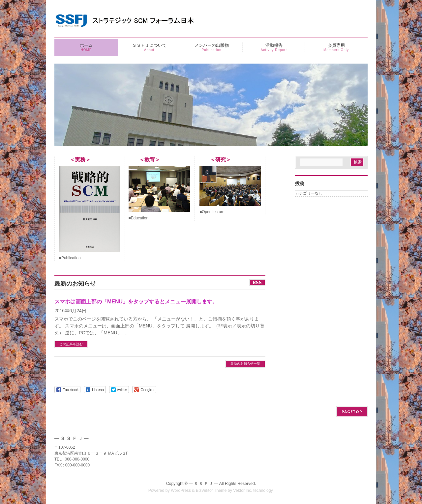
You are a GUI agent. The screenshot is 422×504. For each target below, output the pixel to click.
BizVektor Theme (211, 490)
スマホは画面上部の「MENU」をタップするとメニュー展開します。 (136, 302)
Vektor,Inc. (243, 490)
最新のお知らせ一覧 (245, 364)
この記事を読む (71, 344)
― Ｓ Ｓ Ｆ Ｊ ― (203, 484)
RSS (257, 282)
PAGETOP (352, 412)
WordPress (181, 490)
